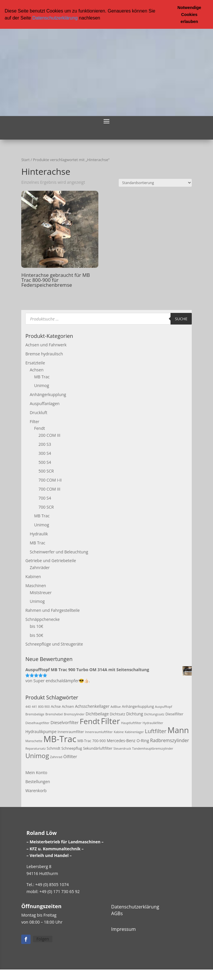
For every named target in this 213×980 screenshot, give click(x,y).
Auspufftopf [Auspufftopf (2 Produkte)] (164, 707)
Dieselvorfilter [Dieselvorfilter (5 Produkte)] (64, 722)
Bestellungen (38, 782)
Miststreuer (41, 593)
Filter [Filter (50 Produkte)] (111, 721)
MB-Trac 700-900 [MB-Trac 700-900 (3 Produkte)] (92, 741)
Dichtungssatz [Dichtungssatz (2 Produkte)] (154, 714)
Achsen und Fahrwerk (46, 345)
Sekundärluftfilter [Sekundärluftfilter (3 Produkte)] (98, 748)
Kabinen (33, 577)
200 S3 (45, 444)
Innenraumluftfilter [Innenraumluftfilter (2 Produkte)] (99, 732)
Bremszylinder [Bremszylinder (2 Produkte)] (74, 714)
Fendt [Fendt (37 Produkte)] (90, 721)
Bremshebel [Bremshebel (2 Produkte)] (54, 714)
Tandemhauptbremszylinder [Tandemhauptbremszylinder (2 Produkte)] (153, 749)
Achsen (37, 370)
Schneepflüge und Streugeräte (54, 644)
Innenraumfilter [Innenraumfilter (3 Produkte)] (71, 732)
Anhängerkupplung (48, 394)
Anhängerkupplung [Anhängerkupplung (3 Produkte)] (138, 707)
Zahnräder (40, 567)
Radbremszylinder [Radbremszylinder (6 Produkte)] (170, 740)
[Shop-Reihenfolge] (155, 183)
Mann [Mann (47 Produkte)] (178, 730)
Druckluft (38, 413)
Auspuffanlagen (45, 403)
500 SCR (46, 471)
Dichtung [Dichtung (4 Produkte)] (135, 714)
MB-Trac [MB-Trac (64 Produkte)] (60, 739)
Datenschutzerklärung (55, 18)
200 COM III (49, 435)
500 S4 (45, 462)
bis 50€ (36, 635)
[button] (102, 18)
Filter (34, 422)
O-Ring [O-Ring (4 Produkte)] (143, 741)
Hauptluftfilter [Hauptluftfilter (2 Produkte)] (131, 723)
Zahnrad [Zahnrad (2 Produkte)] (56, 757)
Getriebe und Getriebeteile (51, 561)
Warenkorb (36, 791)
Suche (181, 319)
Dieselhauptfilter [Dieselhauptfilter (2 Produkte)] (37, 723)
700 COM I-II (50, 480)
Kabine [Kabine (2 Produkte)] (119, 732)
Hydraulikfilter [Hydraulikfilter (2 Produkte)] (153, 723)
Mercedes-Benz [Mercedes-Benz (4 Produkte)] (121, 741)
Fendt (39, 428)
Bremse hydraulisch (44, 354)
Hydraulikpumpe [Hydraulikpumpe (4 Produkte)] (41, 732)
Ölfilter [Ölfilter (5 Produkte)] (70, 756)
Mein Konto (36, 773)
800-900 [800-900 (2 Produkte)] (44, 707)
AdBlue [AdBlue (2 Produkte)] (116, 707)
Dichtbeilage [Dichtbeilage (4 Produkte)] (97, 714)
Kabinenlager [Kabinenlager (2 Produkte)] (134, 732)
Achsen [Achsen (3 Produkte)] (68, 707)
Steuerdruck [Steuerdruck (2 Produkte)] (122, 749)
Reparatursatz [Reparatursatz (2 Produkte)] (35, 749)
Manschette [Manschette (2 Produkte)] (34, 741)
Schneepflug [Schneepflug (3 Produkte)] (72, 748)
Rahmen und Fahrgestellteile (53, 610)
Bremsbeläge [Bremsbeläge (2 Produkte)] (35, 714)
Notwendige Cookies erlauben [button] (189, 15)
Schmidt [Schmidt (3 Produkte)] (54, 748)
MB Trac (42, 377)
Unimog (41, 385)
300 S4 (45, 453)
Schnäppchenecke (42, 619)
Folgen (43, 939)
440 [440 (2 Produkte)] (28, 707)
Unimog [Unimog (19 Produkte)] (37, 756)
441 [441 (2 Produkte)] (34, 707)
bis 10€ (36, 626)
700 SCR (46, 507)
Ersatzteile (35, 363)
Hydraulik (39, 534)
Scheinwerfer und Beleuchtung (59, 552)
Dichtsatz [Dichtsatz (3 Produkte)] (117, 714)
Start (25, 160)
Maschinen (36, 586)
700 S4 (45, 498)
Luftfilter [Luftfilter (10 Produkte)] (156, 731)
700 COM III (49, 489)
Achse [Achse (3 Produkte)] (56, 707)
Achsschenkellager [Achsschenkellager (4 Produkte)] (92, 706)
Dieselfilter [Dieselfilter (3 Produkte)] (174, 714)
